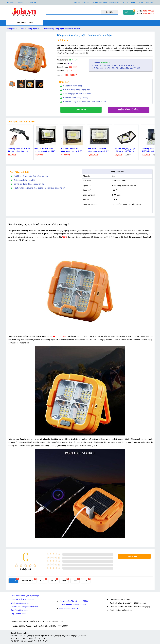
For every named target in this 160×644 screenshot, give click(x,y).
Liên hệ (141, 2)
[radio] (16, 565)
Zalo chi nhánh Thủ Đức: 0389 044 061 (74, 601)
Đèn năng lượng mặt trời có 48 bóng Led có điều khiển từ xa (19, 150)
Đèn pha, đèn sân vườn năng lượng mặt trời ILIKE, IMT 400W (99, 150)
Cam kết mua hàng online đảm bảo (106, 2)
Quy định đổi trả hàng (81, 2)
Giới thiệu (149, 2)
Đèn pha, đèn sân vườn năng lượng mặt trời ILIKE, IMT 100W (45, 150)
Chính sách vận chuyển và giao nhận (25, 596)
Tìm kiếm (110, 12)
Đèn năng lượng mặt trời (29, 29)
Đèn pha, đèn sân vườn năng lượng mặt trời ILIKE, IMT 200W (72, 150)
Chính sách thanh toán (20, 603)
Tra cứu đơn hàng (128, 2)
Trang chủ (13, 29)
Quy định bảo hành (18, 614)
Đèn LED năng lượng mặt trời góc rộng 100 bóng (125, 150)
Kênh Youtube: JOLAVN (69, 608)
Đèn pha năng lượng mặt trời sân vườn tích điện (62, 29)
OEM (70, 63)
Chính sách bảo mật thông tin (22, 599)
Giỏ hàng (129, 12)
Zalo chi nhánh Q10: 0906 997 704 (73, 605)
